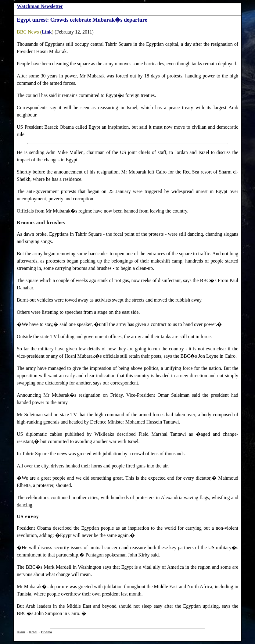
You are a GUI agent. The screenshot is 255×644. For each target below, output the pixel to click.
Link (47, 32)
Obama (46, 632)
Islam (21, 632)
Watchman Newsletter (40, 6)
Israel (33, 632)
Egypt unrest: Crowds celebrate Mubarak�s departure (82, 20)
